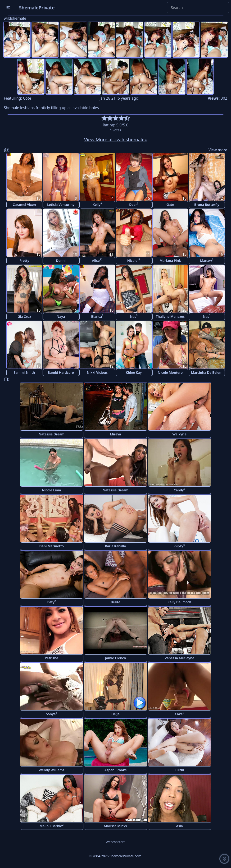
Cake (180, 714)
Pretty (24, 261)
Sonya (52, 714)
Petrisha (52, 658)
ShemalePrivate (37, 7)
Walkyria (179, 434)
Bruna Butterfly (207, 205)
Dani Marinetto (52, 546)
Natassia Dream (52, 434)
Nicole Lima (52, 490)
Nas (134, 316)
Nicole (134, 260)
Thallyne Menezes (170, 316)
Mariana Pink (170, 261)
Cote (27, 98)
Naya (61, 316)
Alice (97, 260)
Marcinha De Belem (207, 372)
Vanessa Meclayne (179, 658)
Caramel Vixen (24, 205)
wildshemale (15, 18)
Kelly (97, 204)
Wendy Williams (52, 770)
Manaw (207, 260)
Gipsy (179, 546)
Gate (170, 205)
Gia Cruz (24, 316)
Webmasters (115, 842)
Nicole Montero (170, 372)
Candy (179, 490)
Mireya (115, 434)
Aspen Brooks (115, 770)
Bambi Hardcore (61, 372)
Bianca (97, 316)
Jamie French (115, 658)
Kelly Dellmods (179, 602)
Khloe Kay (134, 372)
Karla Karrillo (115, 546)
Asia (179, 826)
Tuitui (179, 770)
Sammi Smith (24, 372)
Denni (61, 261)
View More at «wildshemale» (115, 140)
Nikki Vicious (97, 372)
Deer (134, 204)
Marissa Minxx (115, 826)
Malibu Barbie (52, 826)
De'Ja (115, 714)
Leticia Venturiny (61, 205)
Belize (115, 602)
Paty (51, 602)
